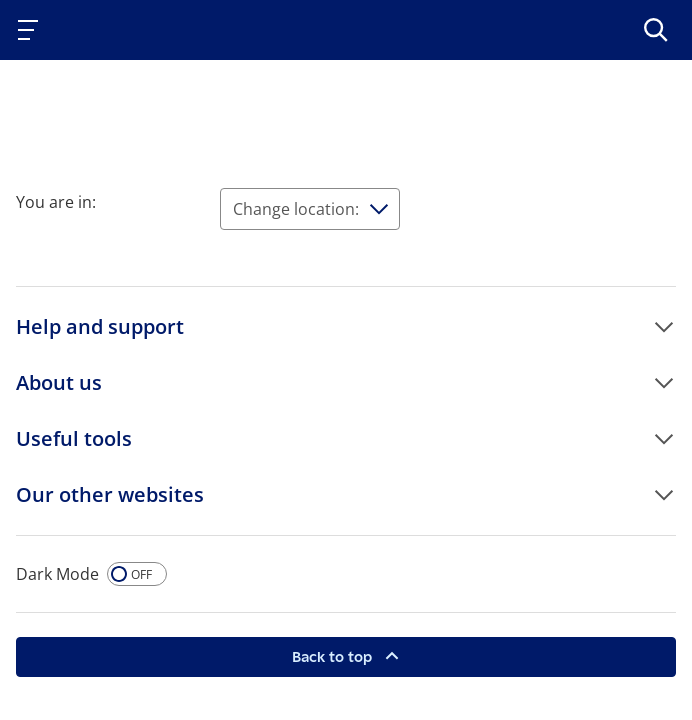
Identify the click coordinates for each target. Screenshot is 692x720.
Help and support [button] (100, 326)
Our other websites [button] (110, 494)
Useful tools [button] (74, 438)
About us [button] (59, 382)
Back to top (334, 656)
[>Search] (656, 30)
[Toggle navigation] (32, 30)
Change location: (296, 209)
